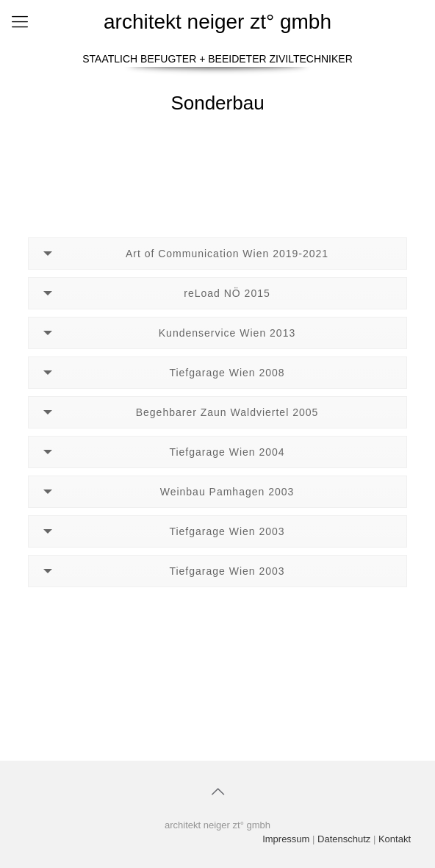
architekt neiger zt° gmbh (217, 22)
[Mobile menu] (20, 22)
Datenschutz (344, 839)
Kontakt (395, 839)
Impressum (286, 839)
